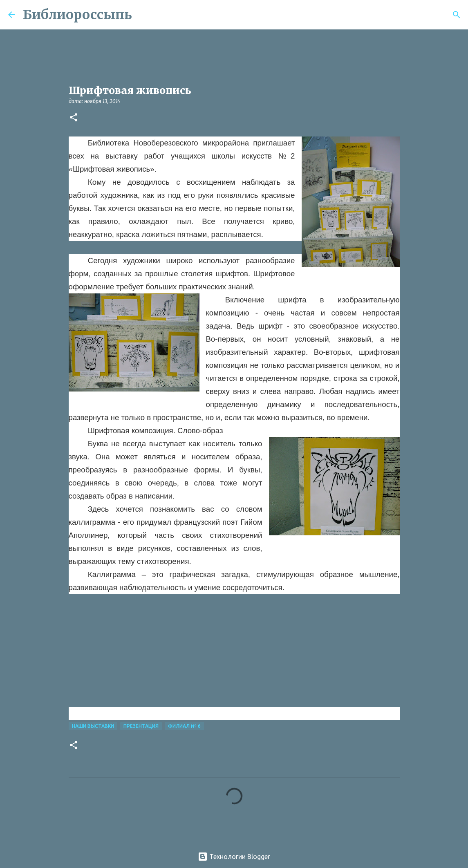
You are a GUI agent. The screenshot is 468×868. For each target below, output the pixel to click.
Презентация (141, 726)
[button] (74, 118)
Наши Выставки (93, 726)
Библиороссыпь (77, 15)
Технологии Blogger (234, 857)
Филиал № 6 (184, 726)
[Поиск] (143, 15)
